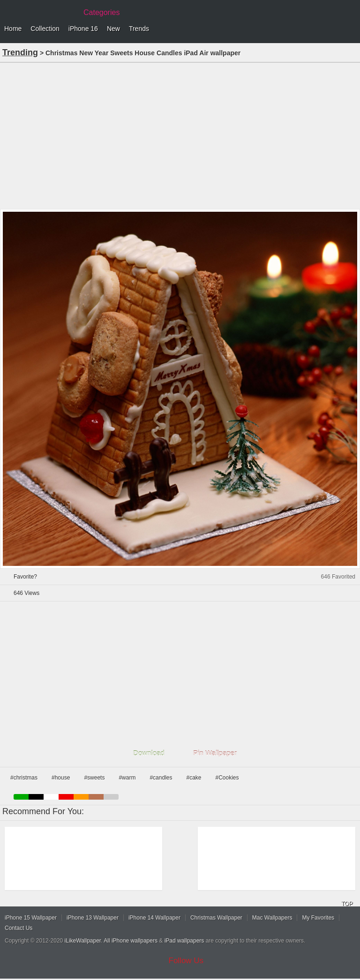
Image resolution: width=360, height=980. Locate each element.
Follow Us (186, 961)
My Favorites (318, 918)
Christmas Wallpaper (216, 918)
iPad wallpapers (184, 941)
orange (81, 797)
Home (13, 29)
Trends (139, 29)
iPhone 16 (83, 29)
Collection (45, 29)
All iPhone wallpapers (131, 941)
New (113, 29)
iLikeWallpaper (83, 941)
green (21, 797)
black (36, 797)
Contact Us (19, 928)
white (51, 797)
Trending (20, 52)
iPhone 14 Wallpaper (154, 918)
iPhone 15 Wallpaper (31, 918)
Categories (101, 12)
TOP (347, 904)
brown (96, 797)
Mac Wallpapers (272, 918)
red (66, 797)
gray (111, 797)
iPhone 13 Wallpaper (93, 918)
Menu (351, 29)
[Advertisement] (180, 135)
